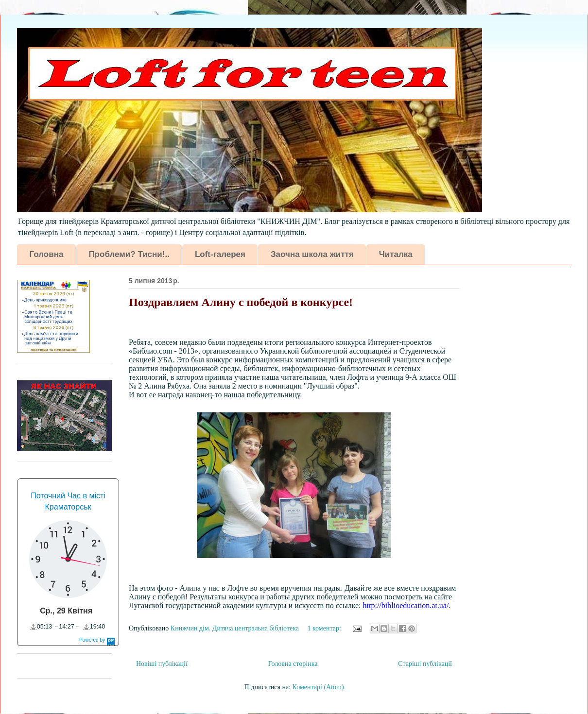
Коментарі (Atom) (318, 687)
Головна (47, 254)
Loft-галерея (220, 254)
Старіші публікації (425, 664)
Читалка (396, 254)
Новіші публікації (162, 664)
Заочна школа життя (312, 254)
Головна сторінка (293, 664)
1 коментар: (325, 628)
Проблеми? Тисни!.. (129, 254)
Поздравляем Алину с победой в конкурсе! (241, 302)
